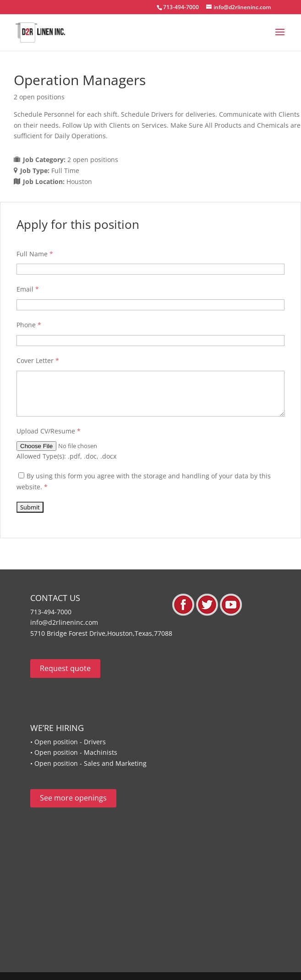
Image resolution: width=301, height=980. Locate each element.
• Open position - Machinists (74, 752)
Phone (29, 325)
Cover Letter (38, 360)
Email (28, 289)
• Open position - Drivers (68, 742)
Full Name (35, 254)
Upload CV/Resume (49, 431)
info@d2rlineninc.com (64, 622)
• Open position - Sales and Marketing (88, 763)
